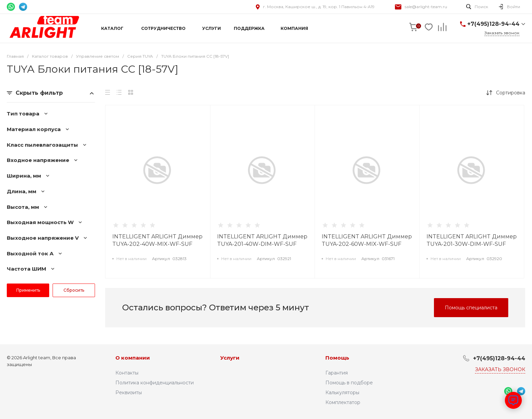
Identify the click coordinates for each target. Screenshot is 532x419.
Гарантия (337, 373)
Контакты (127, 373)
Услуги (230, 358)
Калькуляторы (342, 393)
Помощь (337, 358)
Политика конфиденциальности (155, 383)
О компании (133, 358)
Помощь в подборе (349, 383)
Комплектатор (343, 402)
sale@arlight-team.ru (426, 7)
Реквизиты (129, 393)
